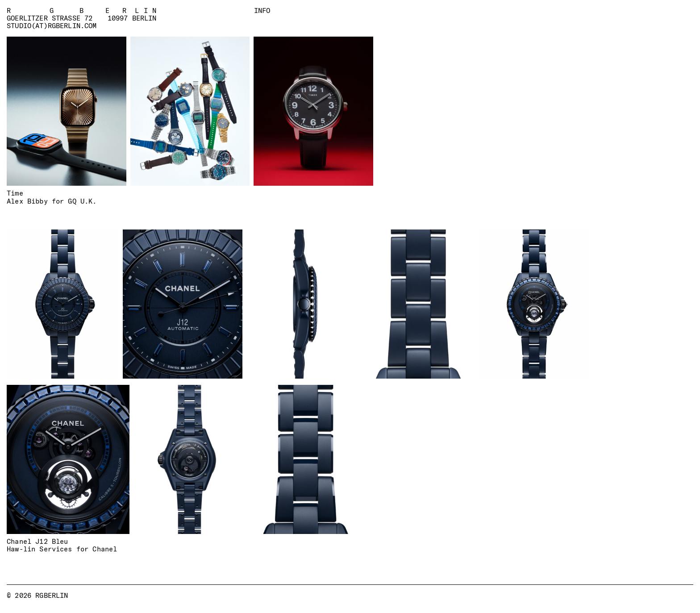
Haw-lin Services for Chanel (62, 549)
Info (262, 10)
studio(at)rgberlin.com (52, 26)
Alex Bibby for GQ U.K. (52, 201)
